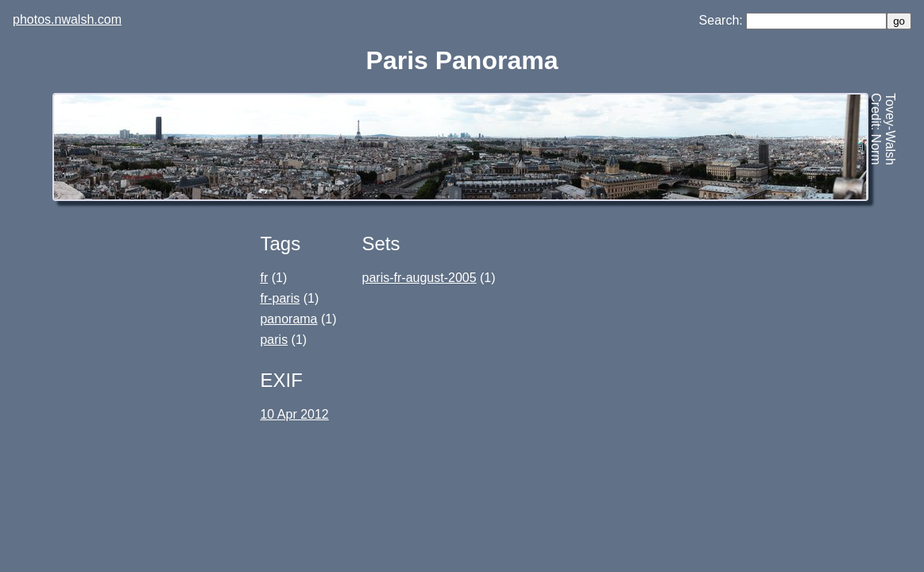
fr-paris (280, 298)
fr (264, 278)
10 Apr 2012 (294, 414)
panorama (288, 319)
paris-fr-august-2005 (419, 278)
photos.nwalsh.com (67, 19)
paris (274, 340)
